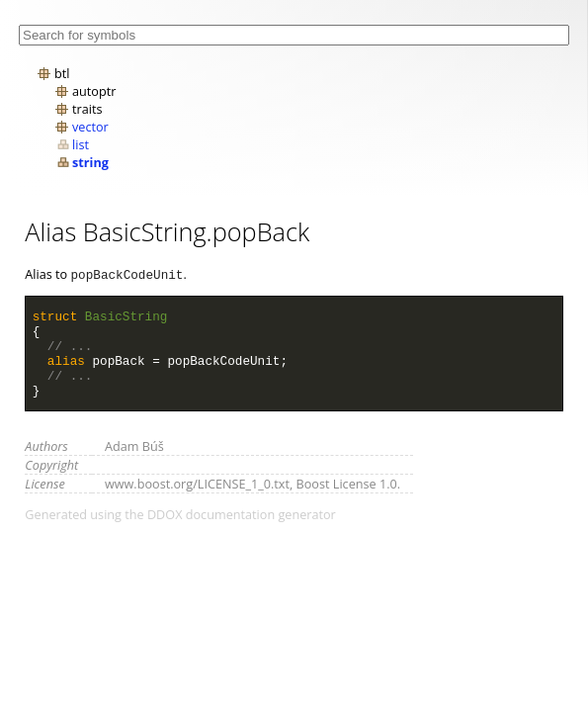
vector (90, 127)
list (81, 144)
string (90, 162)
